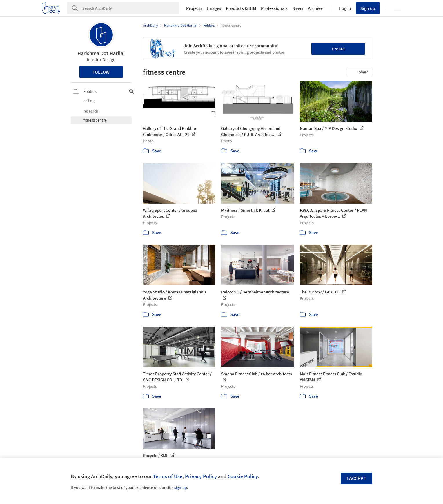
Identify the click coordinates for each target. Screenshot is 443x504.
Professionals (274, 8)
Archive (315, 8)
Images (214, 8)
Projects (194, 8)
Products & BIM (241, 8)
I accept (356, 478)
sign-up (181, 487)
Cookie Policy (243, 476)
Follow (101, 72)
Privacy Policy (201, 476)
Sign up (368, 8)
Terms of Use (168, 476)
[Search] (131, 8)
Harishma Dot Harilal (101, 53)
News (298, 8)
